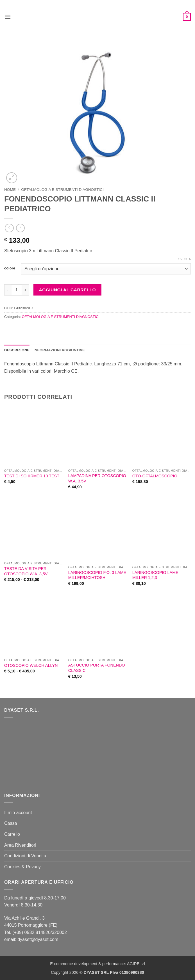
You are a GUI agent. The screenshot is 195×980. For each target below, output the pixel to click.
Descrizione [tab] (17, 350)
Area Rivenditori (20, 845)
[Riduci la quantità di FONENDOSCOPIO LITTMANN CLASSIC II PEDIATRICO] (8, 290)
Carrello (12, 834)
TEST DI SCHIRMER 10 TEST (32, 476)
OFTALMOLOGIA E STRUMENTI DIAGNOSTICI (62, 190)
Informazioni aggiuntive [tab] (59, 350)
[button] (8, 17)
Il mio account (18, 813)
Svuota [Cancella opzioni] (185, 259)
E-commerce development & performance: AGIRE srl (97, 964)
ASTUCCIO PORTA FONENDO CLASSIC (97, 668)
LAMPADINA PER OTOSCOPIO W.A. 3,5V (97, 478)
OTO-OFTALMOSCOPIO (155, 476)
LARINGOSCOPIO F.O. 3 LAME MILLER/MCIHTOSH (97, 575)
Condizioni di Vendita (25, 856)
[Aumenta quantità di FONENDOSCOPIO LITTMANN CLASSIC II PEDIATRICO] (26, 290)
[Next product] (9, 228)
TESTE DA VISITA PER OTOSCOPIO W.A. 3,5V (26, 571)
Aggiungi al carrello (67, 290)
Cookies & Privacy (22, 867)
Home (10, 190)
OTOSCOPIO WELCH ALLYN (31, 665)
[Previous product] (20, 228)
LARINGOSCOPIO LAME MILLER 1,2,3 (155, 575)
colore (10, 268)
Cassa (11, 823)
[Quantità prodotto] (17, 290)
